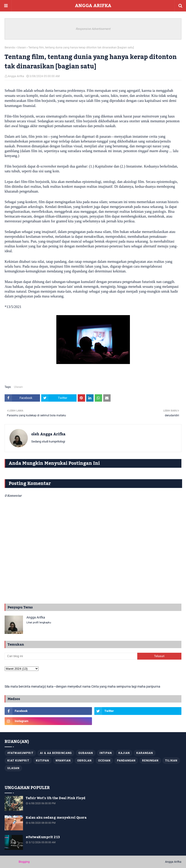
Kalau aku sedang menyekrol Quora (56, 818)
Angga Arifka (16, 76)
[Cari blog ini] (71, 656)
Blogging (24, 862)
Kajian (124, 753)
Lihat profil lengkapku (39, 623)
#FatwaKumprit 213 (43, 837)
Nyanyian (63, 761)
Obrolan (84, 761)
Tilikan (171, 761)
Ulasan (22, 48)
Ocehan (104, 761)
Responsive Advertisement (93, 29)
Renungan (150, 761)
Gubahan (86, 753)
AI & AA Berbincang (56, 753)
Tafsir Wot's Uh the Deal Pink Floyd (56, 798)
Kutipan (42, 761)
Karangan (145, 753)
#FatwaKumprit (20, 753)
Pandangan (126, 761)
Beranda (10, 48)
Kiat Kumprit (18, 761)
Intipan (106, 753)
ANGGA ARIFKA (93, 6)
